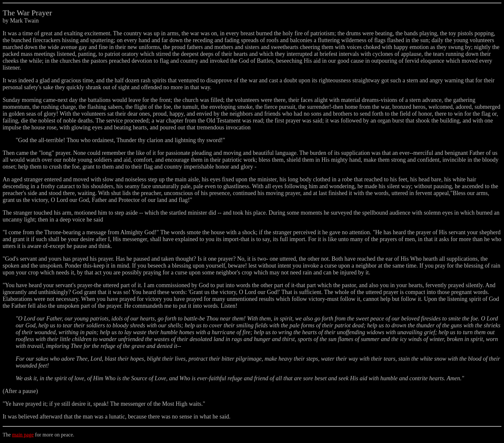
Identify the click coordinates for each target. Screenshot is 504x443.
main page (23, 435)
